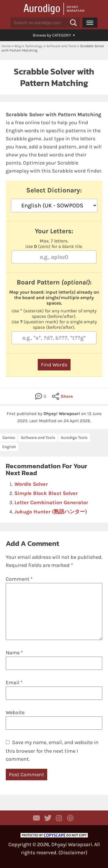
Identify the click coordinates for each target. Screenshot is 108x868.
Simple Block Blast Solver (46, 493)
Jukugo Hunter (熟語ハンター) (51, 512)
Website (15, 712)
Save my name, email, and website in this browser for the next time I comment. (52, 751)
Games (9, 438)
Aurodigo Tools (74, 438)
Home (6, 46)
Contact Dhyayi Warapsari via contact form (37, 818)
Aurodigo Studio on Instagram (59, 818)
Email (14, 682)
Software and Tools (61, 46)
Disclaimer (73, 852)
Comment (19, 579)
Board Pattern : (54, 282)
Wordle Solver (31, 484)
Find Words (54, 365)
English (9, 447)
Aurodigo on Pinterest (70, 818)
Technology (34, 46)
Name (14, 653)
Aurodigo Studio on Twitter (48, 818)
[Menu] (90, 22)
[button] (73, 23)
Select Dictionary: (54, 190)
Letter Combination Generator (51, 502)
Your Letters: (54, 231)
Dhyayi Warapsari (72, 844)
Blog (18, 46)
